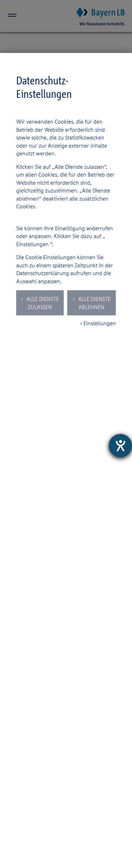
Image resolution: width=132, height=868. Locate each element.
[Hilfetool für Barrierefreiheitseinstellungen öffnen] (120, 446)
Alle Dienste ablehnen (94, 303)
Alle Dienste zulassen (42, 303)
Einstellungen (32, 244)
